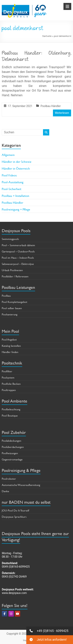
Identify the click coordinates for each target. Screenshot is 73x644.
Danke (5, 491)
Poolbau (6, 296)
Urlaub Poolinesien (12, 270)
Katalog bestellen (11, 346)
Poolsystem (8, 377)
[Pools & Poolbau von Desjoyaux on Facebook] (4, 614)
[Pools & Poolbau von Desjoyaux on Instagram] (11, 614)
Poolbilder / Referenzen (15, 276)
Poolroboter (9, 479)
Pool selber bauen (12, 308)
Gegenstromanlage (12, 459)
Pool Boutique (10, 415)
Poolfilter (7, 371)
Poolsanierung (10, 314)
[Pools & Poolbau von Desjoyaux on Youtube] (18, 614)
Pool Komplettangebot (15, 302)
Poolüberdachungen (13, 447)
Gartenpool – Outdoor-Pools (18, 251)
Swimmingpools (10, 239)
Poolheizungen (10, 453)
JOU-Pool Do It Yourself (15, 510)
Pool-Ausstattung (13, 182)
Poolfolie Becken (11, 384)
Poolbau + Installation (15, 196)
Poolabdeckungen (11, 441)
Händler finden (10, 352)
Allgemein (8, 155)
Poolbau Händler (51, 106)
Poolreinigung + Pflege (16, 209)
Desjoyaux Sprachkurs (14, 517)
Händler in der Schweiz (17, 161)
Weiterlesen (62, 113)
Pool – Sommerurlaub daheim (18, 245)
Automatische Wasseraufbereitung (21, 485)
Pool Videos (9, 175)
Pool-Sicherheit (11, 189)
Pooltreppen (9, 390)
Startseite (47, 36)
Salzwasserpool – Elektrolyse (18, 264)
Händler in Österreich (16, 168)
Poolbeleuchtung (11, 409)
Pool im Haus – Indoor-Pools (18, 258)
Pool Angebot (9, 339)
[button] (50, 631)
